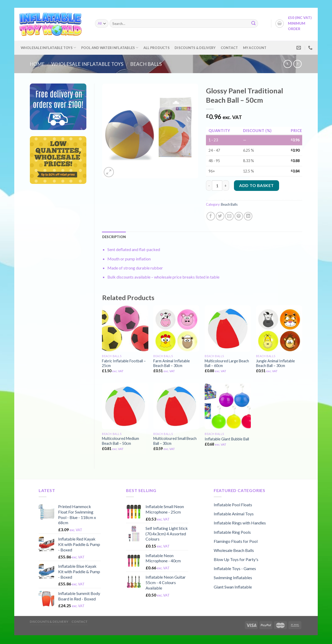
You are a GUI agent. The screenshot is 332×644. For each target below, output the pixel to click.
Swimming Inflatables (233, 577)
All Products (157, 48)
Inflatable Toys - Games (235, 568)
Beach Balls (146, 64)
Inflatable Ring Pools (232, 532)
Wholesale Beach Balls (234, 550)
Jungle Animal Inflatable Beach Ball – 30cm (275, 363)
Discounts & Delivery (195, 48)
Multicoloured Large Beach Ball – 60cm (227, 363)
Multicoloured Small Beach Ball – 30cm (175, 441)
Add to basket (256, 185)
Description (114, 237)
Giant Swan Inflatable (233, 587)
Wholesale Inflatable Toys (49, 48)
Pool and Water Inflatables (110, 48)
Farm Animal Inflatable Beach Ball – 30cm (172, 363)
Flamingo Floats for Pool (236, 541)
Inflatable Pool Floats (233, 505)
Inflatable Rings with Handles (240, 523)
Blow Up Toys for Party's (236, 559)
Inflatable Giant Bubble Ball (227, 439)
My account (255, 48)
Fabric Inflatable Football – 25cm (124, 363)
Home (37, 64)
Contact (229, 48)
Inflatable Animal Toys (234, 514)
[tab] (114, 237)
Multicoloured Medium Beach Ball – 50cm (120, 441)
